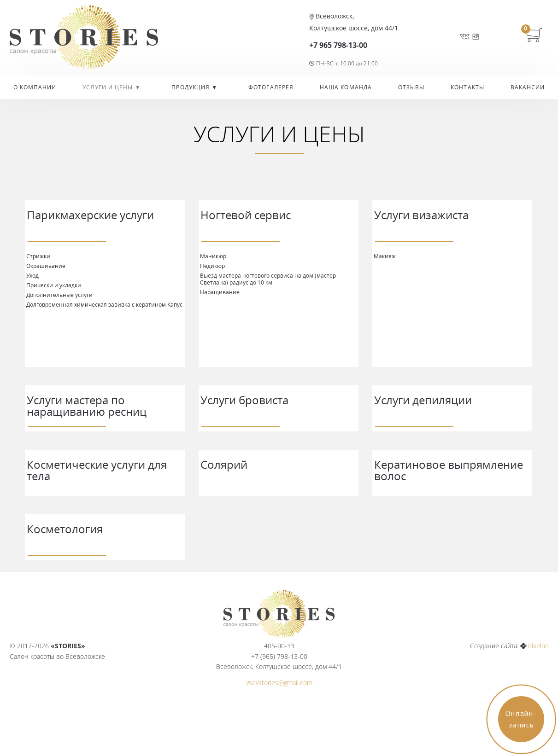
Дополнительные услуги (59, 295)
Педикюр (212, 266)
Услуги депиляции (423, 400)
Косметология (65, 529)
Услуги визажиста (421, 215)
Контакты (467, 87)
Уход (32, 275)
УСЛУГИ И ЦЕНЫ (109, 87)
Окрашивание (46, 266)
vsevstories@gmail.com (279, 683)
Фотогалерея (271, 87)
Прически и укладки (54, 285)
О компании (35, 87)
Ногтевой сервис (246, 215)
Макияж (385, 256)
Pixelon (538, 646)
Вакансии (528, 87)
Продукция (191, 87)
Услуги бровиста (244, 400)
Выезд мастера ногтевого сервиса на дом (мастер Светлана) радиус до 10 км (268, 279)
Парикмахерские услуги (90, 215)
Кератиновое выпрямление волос (449, 470)
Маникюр (213, 256)
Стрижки (38, 256)
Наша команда (346, 87)
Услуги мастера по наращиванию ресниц (87, 406)
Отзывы (411, 87)
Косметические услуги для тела (97, 470)
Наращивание (220, 292)
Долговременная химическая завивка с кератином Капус (104, 304)
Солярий (224, 464)
